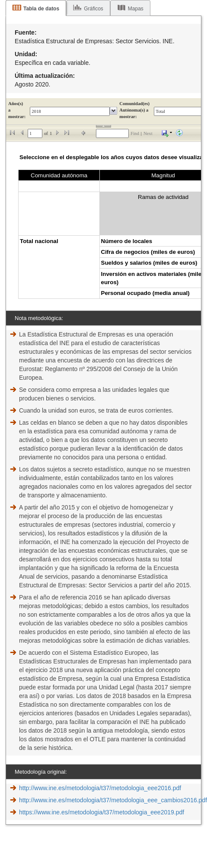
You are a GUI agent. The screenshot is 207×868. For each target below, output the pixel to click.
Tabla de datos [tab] (41, 9)
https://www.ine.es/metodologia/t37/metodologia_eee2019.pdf (102, 812)
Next (148, 133)
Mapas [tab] (136, 9)
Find (135, 133)
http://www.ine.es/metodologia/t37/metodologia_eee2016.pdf (100, 788)
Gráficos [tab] (94, 9)
